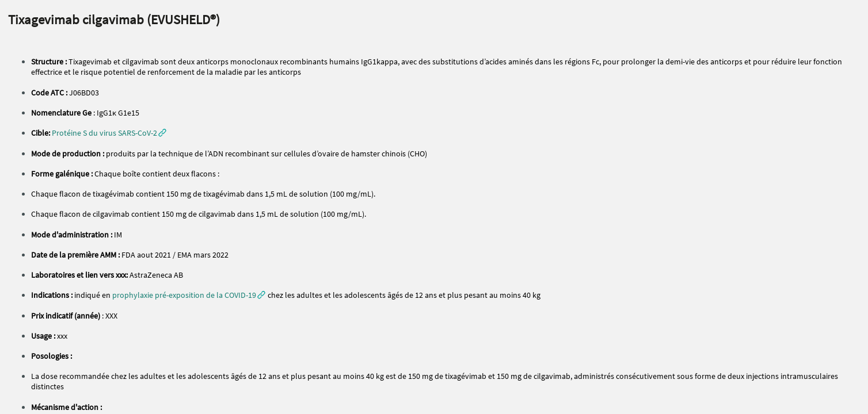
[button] (109, 133)
